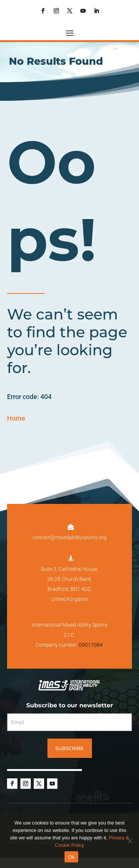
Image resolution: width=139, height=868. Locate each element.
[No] (130, 841)
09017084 (91, 645)
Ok (71, 857)
